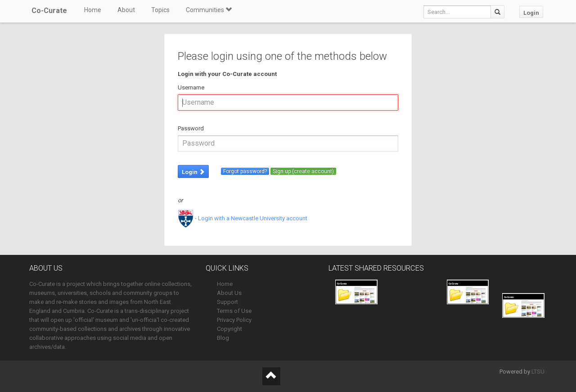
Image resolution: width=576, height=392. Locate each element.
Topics (160, 10)
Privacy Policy (234, 320)
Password (191, 128)
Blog (223, 338)
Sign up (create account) (303, 171)
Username (191, 87)
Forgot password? (245, 171)
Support (227, 302)
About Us (229, 293)
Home (93, 10)
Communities (209, 10)
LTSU (538, 372)
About (126, 10)
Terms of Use (234, 311)
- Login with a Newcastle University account (243, 218)
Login (531, 13)
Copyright (229, 329)
